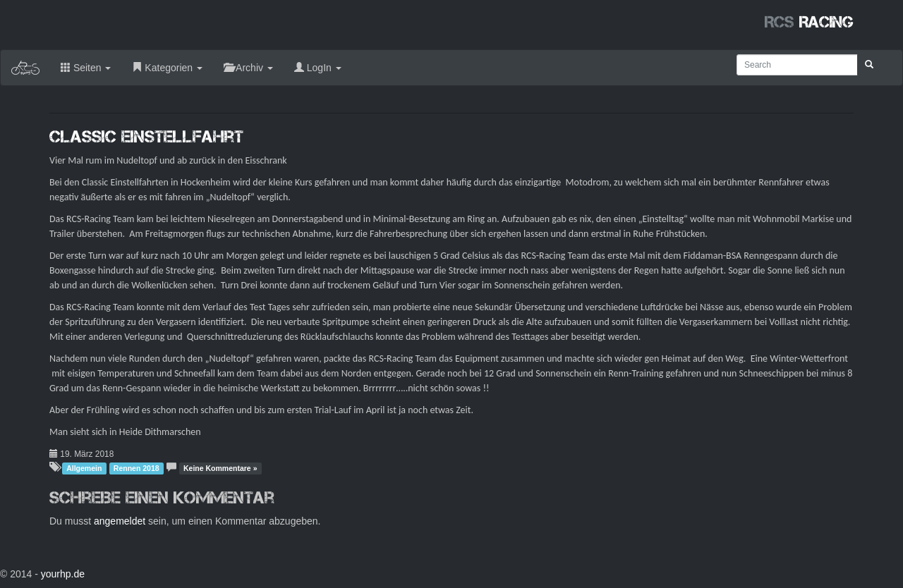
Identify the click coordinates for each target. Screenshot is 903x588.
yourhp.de (63, 574)
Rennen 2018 (137, 468)
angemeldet (120, 521)
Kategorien (167, 68)
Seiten (86, 68)
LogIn (318, 68)
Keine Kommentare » (220, 468)
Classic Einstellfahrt (146, 136)
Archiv (248, 68)
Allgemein (84, 468)
